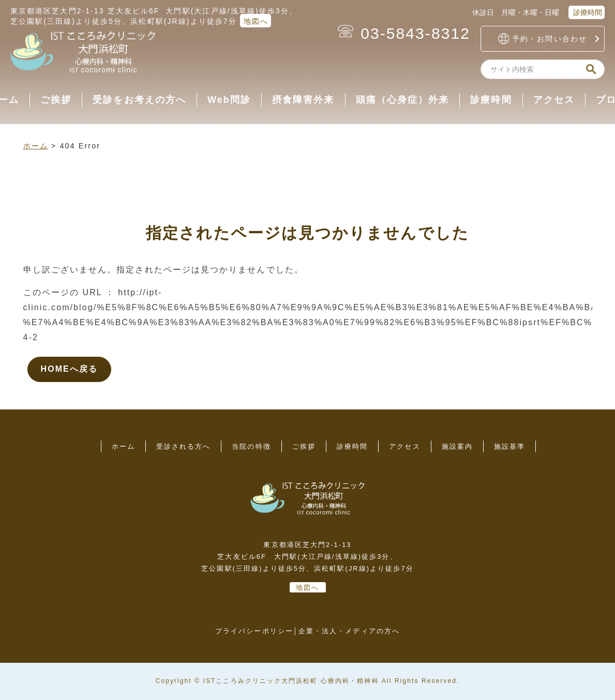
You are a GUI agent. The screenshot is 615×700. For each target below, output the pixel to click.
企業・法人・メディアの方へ (349, 631)
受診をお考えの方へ (139, 100)
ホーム (36, 146)
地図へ (256, 21)
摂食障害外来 (303, 100)
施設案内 (457, 446)
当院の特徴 (251, 446)
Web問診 (229, 100)
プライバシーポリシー (254, 631)
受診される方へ (184, 446)
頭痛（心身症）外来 (403, 100)
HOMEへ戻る (70, 369)
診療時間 (587, 12)
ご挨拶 (56, 100)
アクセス (554, 100)
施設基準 (509, 446)
